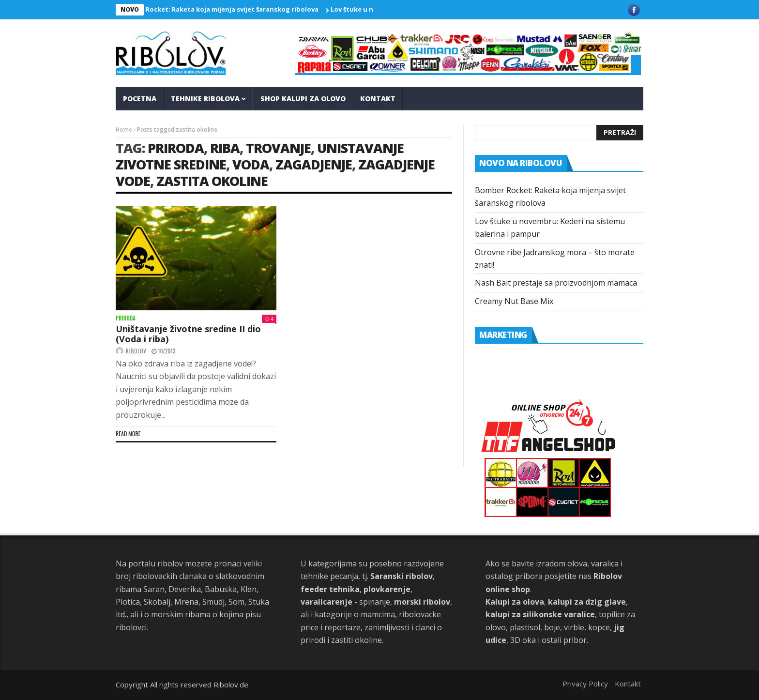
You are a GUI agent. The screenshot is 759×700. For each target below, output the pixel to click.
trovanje (278, 148)
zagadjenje (314, 164)
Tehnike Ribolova (205, 99)
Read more (128, 434)
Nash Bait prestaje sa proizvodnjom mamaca (556, 283)
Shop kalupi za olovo (303, 99)
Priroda (126, 318)
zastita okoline (212, 181)
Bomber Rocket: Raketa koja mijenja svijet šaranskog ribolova (221, 9)
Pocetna (140, 99)
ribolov (136, 351)
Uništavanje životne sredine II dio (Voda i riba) (188, 334)
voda (251, 164)
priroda (176, 148)
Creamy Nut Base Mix (514, 301)
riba (225, 148)
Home (124, 129)
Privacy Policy (585, 684)
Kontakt (378, 99)
